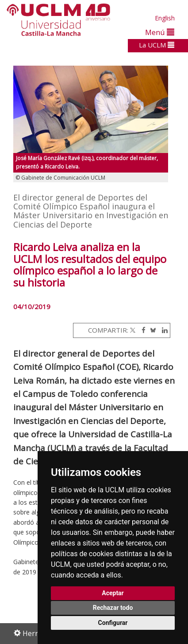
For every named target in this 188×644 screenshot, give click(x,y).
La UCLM (157, 45)
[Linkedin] (163, 330)
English (165, 18)
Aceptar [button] (113, 593)
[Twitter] (133, 330)
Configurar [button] (113, 623)
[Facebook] (141, 330)
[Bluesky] (152, 330)
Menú (160, 32)
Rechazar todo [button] (113, 608)
